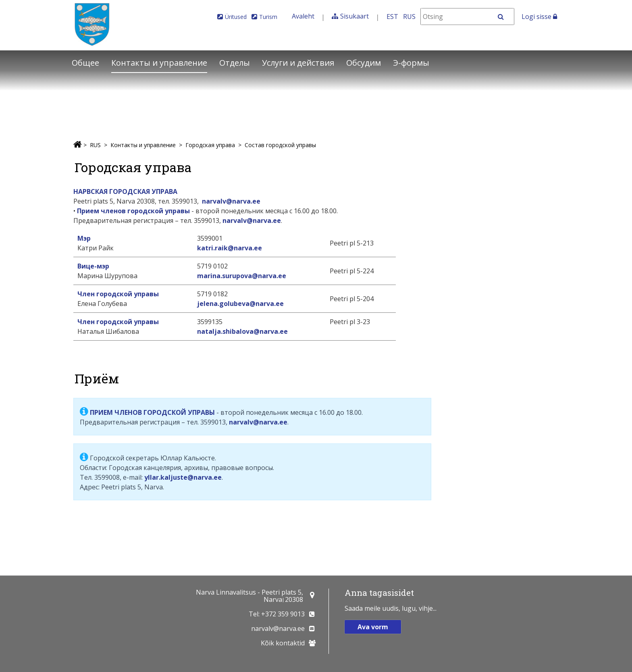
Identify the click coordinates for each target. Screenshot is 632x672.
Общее (85, 63)
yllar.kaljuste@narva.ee (183, 477)
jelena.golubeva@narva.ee (240, 304)
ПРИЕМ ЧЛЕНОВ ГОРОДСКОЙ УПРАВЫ (152, 412)
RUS (95, 145)
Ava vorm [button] (373, 627)
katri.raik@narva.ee (230, 248)
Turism (268, 17)
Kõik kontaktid (283, 643)
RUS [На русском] (409, 17)
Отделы (235, 63)
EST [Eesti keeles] (392, 17)
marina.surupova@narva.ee (242, 276)
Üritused (236, 17)
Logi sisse (539, 17)
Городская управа (210, 145)
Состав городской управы (280, 145)
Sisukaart (354, 16)
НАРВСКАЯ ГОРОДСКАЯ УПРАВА (125, 191)
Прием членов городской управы (133, 211)
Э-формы (411, 63)
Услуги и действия (298, 63)
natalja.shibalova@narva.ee (242, 331)
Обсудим (364, 63)
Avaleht (303, 16)
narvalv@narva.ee (231, 201)
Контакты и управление (159, 63)
